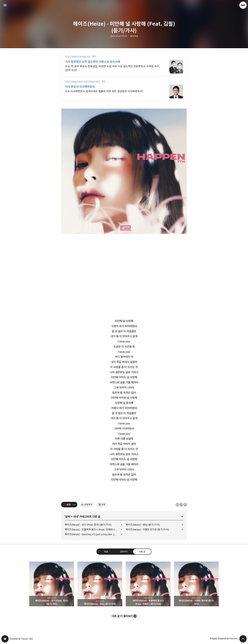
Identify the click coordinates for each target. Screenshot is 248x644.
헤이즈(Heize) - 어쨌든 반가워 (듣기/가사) (147, 529)
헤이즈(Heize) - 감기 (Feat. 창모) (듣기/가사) (88, 525)
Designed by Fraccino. (228, 638)
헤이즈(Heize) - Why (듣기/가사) (143, 525)
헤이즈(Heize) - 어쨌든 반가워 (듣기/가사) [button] (196, 584)
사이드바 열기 (5, 5)
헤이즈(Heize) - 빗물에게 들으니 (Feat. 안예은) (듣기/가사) (94, 529)
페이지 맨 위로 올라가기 (243, 639)
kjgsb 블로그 (5, 639)
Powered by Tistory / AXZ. (22, 639)
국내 (76, 517)
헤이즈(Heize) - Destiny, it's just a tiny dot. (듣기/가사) (94, 534)
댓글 (106, 551)
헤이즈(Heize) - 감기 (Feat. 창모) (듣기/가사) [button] (52, 584)
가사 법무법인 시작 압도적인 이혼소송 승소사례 (92, 62)
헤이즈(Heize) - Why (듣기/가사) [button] (100, 584)
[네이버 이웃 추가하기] (102, 505)
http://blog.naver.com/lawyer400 (82, 82)
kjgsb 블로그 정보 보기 (243, 5)
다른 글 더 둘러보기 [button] (122, 616)
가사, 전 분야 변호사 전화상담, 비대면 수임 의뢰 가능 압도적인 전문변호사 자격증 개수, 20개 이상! (112, 68)
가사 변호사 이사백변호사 (80, 87)
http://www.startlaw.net (78, 57)
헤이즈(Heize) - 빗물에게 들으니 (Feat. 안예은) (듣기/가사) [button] (148, 584)
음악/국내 (134, 36)
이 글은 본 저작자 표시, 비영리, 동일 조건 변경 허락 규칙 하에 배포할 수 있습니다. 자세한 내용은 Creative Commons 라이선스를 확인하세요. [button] (181, 505)
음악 (68, 517)
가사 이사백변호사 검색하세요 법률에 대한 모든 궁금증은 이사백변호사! (104, 91)
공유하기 (124, 551)
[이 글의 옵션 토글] (75, 505)
